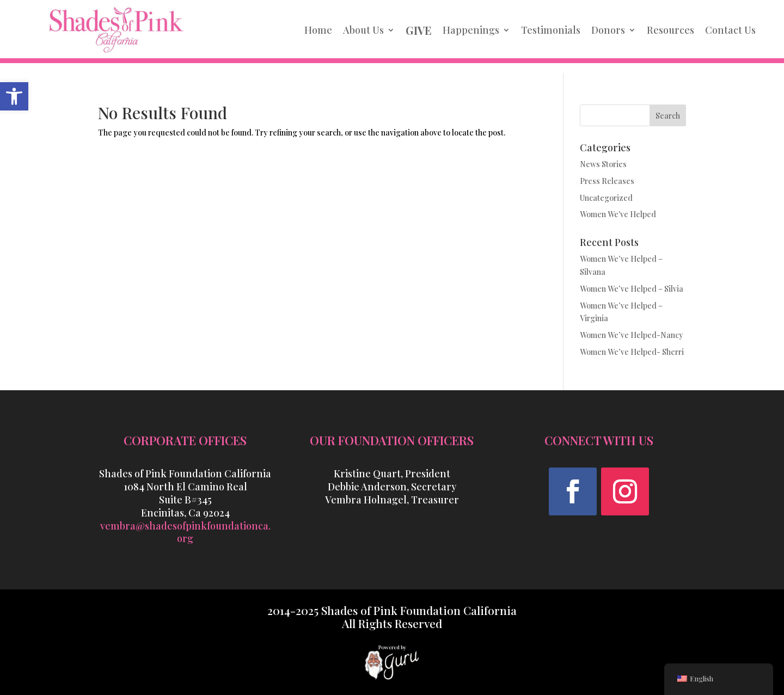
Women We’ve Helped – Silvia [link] (632, 289)
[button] (573, 491)
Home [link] (318, 30)
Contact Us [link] (730, 30)
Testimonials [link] (551, 30)
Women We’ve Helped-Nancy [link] (632, 335)
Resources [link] (670, 30)
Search (668, 116)
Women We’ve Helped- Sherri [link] (632, 352)
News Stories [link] (603, 164)
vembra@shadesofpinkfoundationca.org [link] (185, 532)
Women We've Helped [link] (618, 214)
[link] (14, 96)
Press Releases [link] (607, 181)
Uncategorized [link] (606, 198)
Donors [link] (608, 30)
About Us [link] (363, 30)
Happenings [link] (471, 30)
